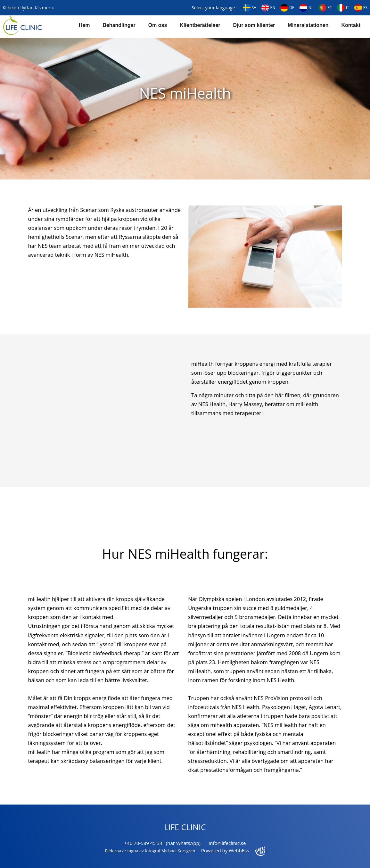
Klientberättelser (200, 25)
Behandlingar (119, 25)
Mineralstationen (308, 25)
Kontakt (351, 25)
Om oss (158, 25)
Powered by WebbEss (233, 850)
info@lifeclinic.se (227, 843)
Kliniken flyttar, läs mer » (28, 8)
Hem (84, 25)
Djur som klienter (254, 25)
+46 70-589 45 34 (143, 843)
